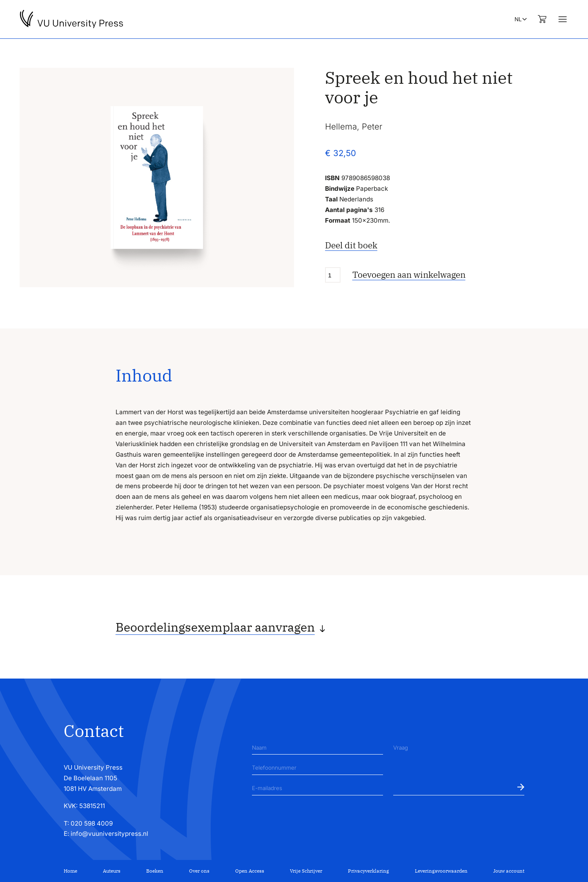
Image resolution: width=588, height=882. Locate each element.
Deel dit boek (351, 245)
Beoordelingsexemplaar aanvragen (215, 627)
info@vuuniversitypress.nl (109, 834)
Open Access (250, 871)
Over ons (199, 871)
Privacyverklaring (369, 871)
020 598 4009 (92, 823)
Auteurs (112, 871)
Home (70, 871)
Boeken (155, 871)
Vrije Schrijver (306, 871)
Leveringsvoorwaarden (441, 871)
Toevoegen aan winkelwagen (409, 275)
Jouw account (509, 871)
